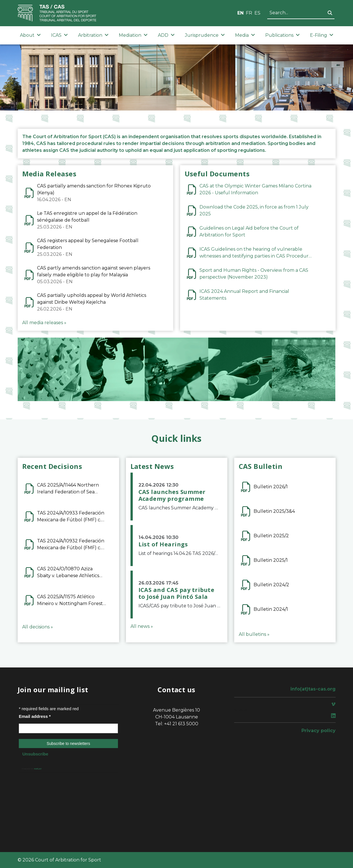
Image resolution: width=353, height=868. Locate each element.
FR (249, 13)
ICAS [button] (59, 35)
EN (240, 13)
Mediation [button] (133, 35)
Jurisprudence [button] (205, 35)
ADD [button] (166, 35)
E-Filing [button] (322, 35)
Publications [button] (282, 35)
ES (257, 13)
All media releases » (44, 323)
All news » (142, 626)
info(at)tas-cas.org (313, 689)
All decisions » (38, 627)
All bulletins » (254, 634)
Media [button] (245, 35)
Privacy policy (319, 731)
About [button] (30, 35)
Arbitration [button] (93, 35)
